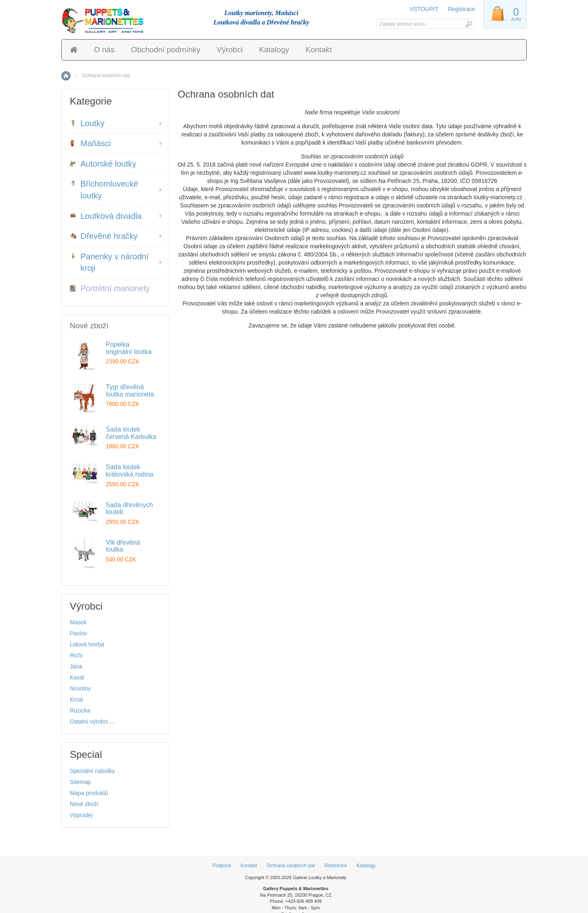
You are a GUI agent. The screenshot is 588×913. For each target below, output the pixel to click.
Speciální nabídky (92, 771)
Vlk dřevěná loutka (123, 546)
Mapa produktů (89, 793)
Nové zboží (84, 804)
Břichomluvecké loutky (104, 190)
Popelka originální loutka (129, 348)
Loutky (87, 123)
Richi (76, 655)
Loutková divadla (106, 216)
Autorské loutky (103, 164)
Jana (76, 666)
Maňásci (90, 143)
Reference (335, 866)
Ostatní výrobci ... (92, 721)
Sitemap (80, 782)
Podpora (222, 866)
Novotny (80, 688)
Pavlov (78, 633)
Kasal (77, 677)
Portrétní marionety (110, 288)
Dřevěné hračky (104, 236)
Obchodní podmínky (166, 50)
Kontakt (318, 50)
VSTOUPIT (424, 9)
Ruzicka (80, 710)
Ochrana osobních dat (291, 866)
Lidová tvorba (87, 644)
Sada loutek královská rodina (130, 471)
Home (66, 76)
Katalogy (274, 50)
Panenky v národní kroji (109, 262)
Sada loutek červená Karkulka (131, 433)
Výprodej (81, 815)
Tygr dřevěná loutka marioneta (130, 391)
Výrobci (230, 50)
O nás (104, 50)
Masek (78, 622)
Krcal (76, 699)
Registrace (462, 9)
